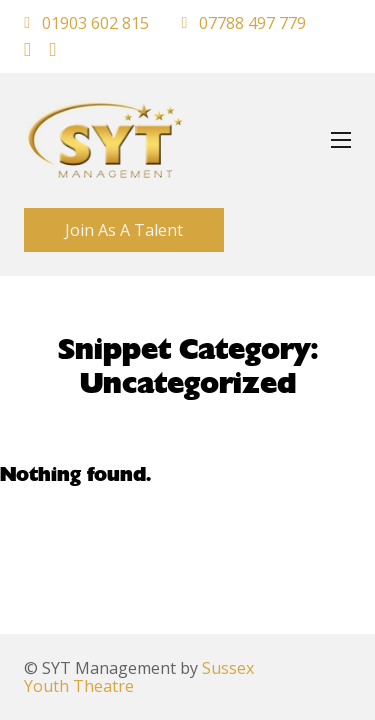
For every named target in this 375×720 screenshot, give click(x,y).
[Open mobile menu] (341, 140)
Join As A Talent (124, 230)
